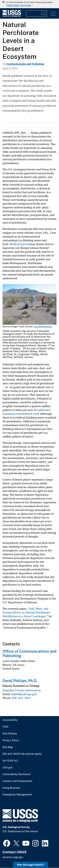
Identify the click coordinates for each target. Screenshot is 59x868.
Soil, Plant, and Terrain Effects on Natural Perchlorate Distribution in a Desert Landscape (26, 612)
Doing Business (11, 788)
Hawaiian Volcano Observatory (22, 690)
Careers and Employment (17, 781)
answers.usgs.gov (13, 857)
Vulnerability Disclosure (17, 774)
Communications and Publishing (25, 64)
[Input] (36, 13)
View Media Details (43, 327)
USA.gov (8, 768)
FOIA (6, 727)
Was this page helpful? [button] (31, 865)
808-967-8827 (21, 698)
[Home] (12, 16)
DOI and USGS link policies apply (22, 754)
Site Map (8, 747)
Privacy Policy (11, 740)
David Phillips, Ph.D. (20, 681)
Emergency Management (17, 795)
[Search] (44, 13)
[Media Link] (29, 305)
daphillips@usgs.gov (24, 694)
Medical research (20, 244)
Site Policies (10, 734)
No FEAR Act (10, 761)
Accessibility (10, 720)
